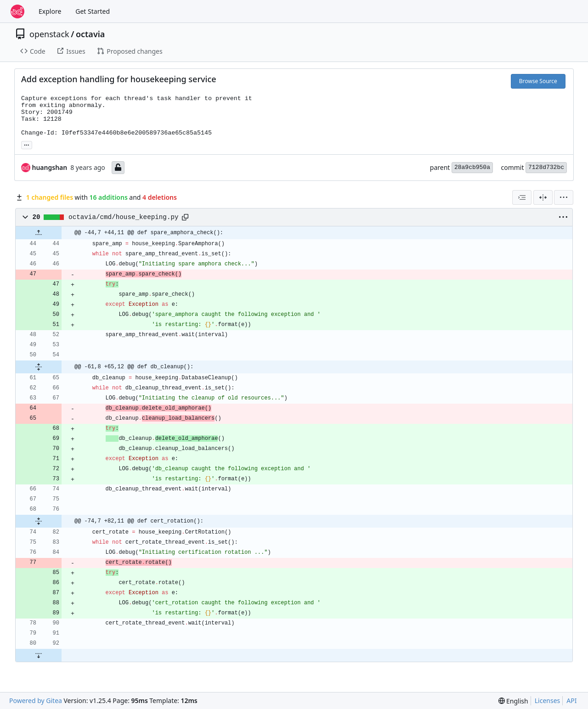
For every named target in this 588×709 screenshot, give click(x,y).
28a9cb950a (472, 167)
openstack (49, 34)
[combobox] (522, 197)
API (571, 701)
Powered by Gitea (36, 701)
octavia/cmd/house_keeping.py (123, 217)
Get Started (93, 11)
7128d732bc (546, 167)
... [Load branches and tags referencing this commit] (27, 144)
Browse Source (538, 81)
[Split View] (543, 197)
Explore (50, 11)
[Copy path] (185, 217)
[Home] (17, 11)
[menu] (564, 197)
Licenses (548, 701)
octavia (90, 34)
